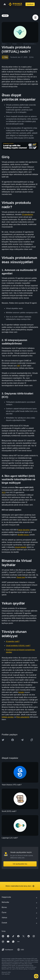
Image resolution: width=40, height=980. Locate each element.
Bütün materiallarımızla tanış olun (20, 886)
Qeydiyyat (30, 4)
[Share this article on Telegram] (22, 740)
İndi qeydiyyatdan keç (20, 864)
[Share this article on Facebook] (13, 740)
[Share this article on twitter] (3, 740)
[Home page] (15, 4)
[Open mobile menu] (37, 4)
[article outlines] (35, 17)
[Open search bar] (24, 4)
